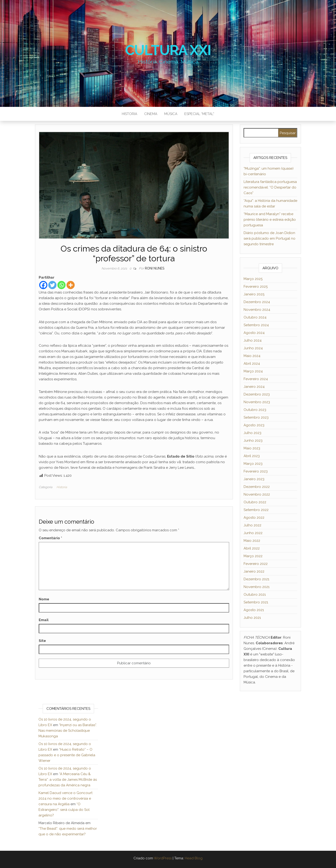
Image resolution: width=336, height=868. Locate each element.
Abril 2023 (252, 456)
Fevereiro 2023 (256, 471)
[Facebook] (43, 285)
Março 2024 (253, 371)
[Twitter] (52, 285)
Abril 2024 (252, 364)
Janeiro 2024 (254, 387)
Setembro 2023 (256, 417)
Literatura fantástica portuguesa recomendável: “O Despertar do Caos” (270, 187)
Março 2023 (253, 464)
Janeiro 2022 (254, 571)
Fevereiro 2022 (256, 564)
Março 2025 (253, 279)
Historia (129, 114)
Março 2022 (253, 556)
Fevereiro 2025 (256, 287)
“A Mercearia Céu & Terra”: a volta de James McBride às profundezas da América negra (68, 780)
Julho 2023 (252, 433)
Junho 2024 (253, 348)
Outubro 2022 (255, 502)
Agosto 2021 (254, 610)
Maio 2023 (252, 448)
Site (42, 641)
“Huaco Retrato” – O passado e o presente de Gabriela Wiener (67, 755)
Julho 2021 (252, 618)
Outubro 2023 (255, 410)
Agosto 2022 (254, 518)
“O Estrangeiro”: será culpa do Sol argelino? (64, 810)
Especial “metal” (199, 114)
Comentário (50, 538)
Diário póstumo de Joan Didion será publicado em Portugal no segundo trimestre (269, 238)
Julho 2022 (252, 525)
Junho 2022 (253, 533)
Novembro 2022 (257, 494)
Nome (44, 599)
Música (171, 114)
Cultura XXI (168, 50)
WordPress (163, 858)
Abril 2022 (252, 548)
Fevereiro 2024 (256, 379)
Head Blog (194, 858)
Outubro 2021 (255, 595)
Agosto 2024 (254, 333)
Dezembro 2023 (257, 394)
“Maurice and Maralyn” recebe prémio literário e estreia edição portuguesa (270, 220)
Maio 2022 (252, 541)
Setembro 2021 (256, 602)
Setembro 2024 (256, 325)
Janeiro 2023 (254, 479)
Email (44, 620)
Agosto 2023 (254, 425)
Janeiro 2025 (254, 294)
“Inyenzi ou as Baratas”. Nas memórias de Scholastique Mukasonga (68, 731)
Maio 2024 (252, 356)
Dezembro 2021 (256, 579)
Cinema (151, 114)
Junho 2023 (253, 441)
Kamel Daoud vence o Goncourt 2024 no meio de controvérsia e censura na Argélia (65, 798)
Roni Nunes (155, 268)
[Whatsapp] (61, 285)
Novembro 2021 (257, 587)
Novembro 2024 (257, 310)
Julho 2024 (253, 340)
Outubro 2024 (255, 317)
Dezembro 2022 (257, 487)
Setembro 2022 (256, 510)
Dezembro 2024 (257, 302)
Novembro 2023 (257, 402)
